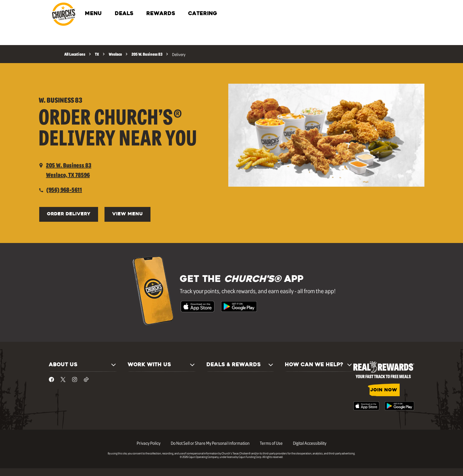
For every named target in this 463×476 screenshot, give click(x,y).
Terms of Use (271, 443)
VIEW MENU (127, 214)
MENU (93, 14)
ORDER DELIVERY (69, 214)
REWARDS (161, 14)
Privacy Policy (149, 443)
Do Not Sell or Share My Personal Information (210, 443)
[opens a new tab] (65, 170)
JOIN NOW (384, 390)
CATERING (203, 14)
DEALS (124, 14)
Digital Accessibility (310, 443)
